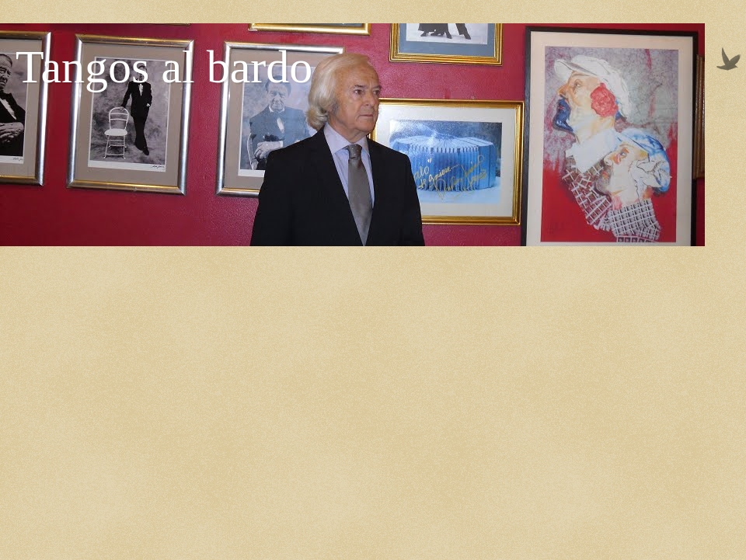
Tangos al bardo (164, 67)
